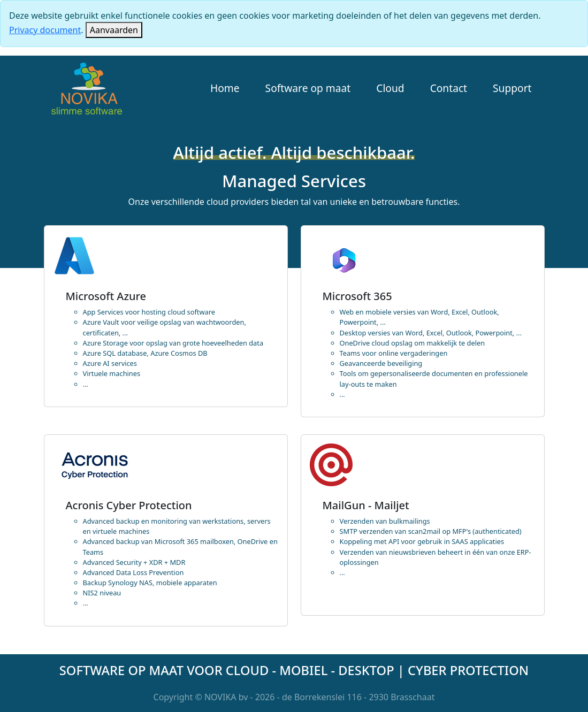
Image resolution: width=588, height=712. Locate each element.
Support (512, 88)
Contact (449, 88)
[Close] (114, 30)
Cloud (390, 88)
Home (225, 88)
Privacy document (45, 30)
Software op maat (308, 88)
